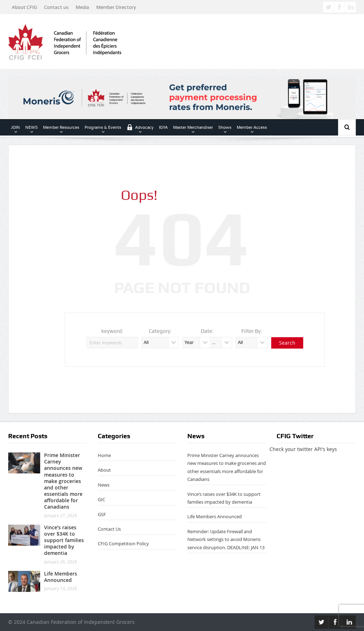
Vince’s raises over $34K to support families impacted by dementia (64, 540)
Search (287, 343)
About (104, 470)
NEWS (31, 127)
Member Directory (116, 7)
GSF (102, 514)
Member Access (252, 127)
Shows (225, 127)
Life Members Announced (61, 577)
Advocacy (140, 127)
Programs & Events (103, 127)
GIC (101, 499)
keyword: (112, 331)
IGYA (163, 127)
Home (104, 455)
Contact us (56, 7)
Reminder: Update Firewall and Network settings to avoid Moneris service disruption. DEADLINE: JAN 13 (226, 539)
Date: (207, 331)
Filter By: (252, 331)
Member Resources (61, 127)
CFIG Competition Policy (123, 543)
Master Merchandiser (193, 127)
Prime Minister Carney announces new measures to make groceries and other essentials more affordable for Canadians (63, 481)
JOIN (15, 127)
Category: (160, 331)
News (104, 485)
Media (82, 7)
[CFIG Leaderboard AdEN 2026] (182, 97)
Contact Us (109, 529)
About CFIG (24, 7)
